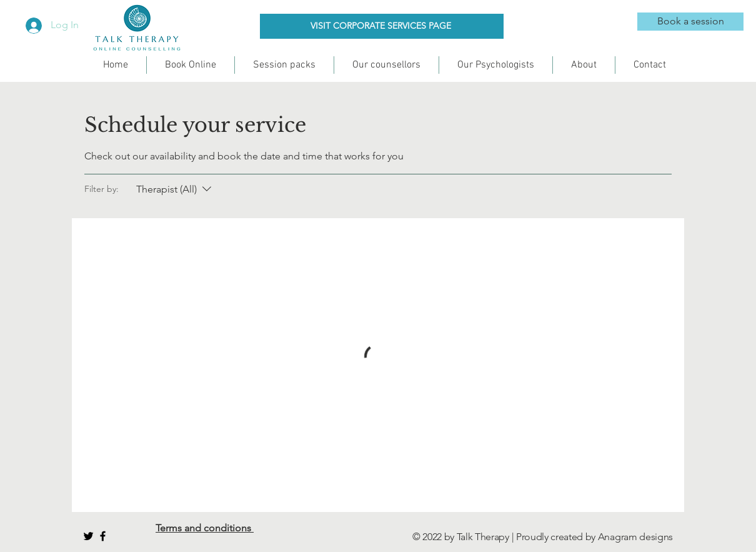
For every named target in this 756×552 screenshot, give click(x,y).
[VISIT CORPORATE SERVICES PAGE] (382, 26)
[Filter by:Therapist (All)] (175, 189)
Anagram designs (635, 537)
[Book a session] (690, 22)
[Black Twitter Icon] (88, 536)
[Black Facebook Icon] (103, 536)
